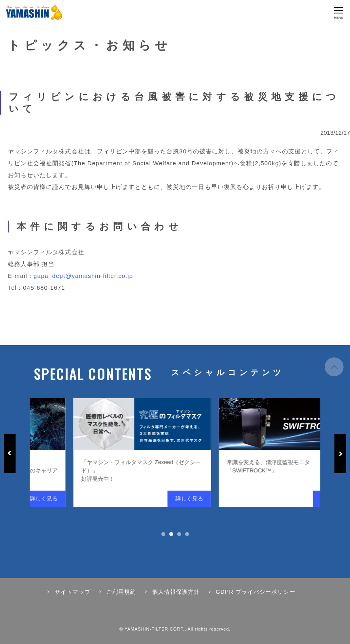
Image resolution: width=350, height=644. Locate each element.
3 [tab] (179, 534)
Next (340, 453)
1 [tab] (163, 534)
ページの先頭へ (334, 367)
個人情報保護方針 (176, 592)
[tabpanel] (76, 452)
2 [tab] (171, 534)
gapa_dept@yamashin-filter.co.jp (83, 276)
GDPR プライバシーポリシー (256, 592)
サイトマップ (73, 592)
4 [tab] (187, 534)
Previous (10, 453)
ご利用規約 (121, 592)
